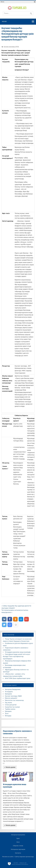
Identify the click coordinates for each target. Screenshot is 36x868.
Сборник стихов (18, 846)
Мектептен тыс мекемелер (14, 700)
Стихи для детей (11, 705)
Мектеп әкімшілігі (11, 698)
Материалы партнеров (18, 849)
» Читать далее (10, 767)
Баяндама (8, 694)
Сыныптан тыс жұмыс (12, 707)
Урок (18, 838)
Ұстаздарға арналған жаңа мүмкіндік (18, 652)
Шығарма (8, 711)
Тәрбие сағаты (10, 709)
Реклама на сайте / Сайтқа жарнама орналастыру (18, 857)
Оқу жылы (8, 703)
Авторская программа (18, 835)
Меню (2, 2)
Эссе (7, 714)
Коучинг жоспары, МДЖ (11, 47)
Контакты (18, 853)
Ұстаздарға (9, 692)
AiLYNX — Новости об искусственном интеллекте (20, 864)
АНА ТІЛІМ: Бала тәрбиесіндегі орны (18, 678)
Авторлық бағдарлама (13, 689)
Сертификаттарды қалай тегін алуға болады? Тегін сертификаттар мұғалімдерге (16, 657)
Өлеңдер (8, 716)
